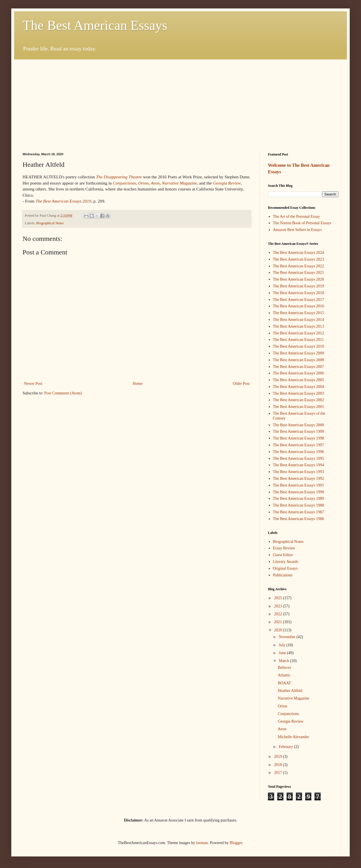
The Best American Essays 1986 (299, 519)
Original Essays (285, 568)
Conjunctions (288, 714)
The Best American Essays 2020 (299, 279)
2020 (279, 630)
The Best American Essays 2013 (299, 326)
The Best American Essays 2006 (299, 373)
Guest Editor (283, 555)
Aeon (282, 729)
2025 (279, 598)
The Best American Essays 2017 (299, 300)
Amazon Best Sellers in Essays (297, 230)
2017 (279, 773)
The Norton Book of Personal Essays (302, 223)
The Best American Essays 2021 (299, 273)
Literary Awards (286, 562)
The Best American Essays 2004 (299, 387)
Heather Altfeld (290, 691)
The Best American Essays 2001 (299, 407)
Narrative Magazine (294, 698)
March (284, 661)
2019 (279, 757)
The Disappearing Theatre (119, 177)
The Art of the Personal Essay (297, 217)
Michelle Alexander (293, 737)
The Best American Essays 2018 (299, 293)
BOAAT (284, 683)
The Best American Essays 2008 (299, 360)
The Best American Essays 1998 (299, 438)
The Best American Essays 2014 (299, 320)
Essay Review (284, 548)
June (283, 653)
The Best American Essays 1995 (299, 459)
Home (138, 384)
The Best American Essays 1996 (299, 452)
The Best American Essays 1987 (299, 512)
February (286, 747)
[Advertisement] (180, 102)
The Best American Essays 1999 (299, 431)
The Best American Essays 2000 (299, 425)
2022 (279, 614)
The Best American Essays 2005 (299, 380)
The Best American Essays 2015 (299, 313)
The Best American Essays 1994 (299, 465)
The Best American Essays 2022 (299, 266)
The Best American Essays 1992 (299, 479)
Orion (282, 706)
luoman (202, 843)
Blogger (236, 843)
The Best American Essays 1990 (299, 492)
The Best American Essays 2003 (299, 393)
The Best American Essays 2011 (299, 340)
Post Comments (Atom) (63, 393)
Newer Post (33, 384)
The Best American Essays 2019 (299, 286)
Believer (284, 668)
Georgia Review (291, 721)
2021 (279, 622)
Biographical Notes (50, 223)
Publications (283, 575)
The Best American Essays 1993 (299, 472)
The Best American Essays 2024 (299, 253)
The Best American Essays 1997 (299, 445)
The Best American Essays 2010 (299, 346)
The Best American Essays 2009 (299, 353)
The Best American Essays (95, 25)
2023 (279, 606)
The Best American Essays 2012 (299, 333)
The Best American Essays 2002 (299, 400)
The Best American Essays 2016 (299, 306)
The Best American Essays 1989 (299, 499)
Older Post (241, 384)
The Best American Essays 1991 (299, 485)
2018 (279, 765)
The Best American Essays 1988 (299, 505)
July (282, 645)
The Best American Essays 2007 (299, 367)
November (288, 637)
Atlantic (284, 675)
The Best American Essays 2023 (299, 259)
